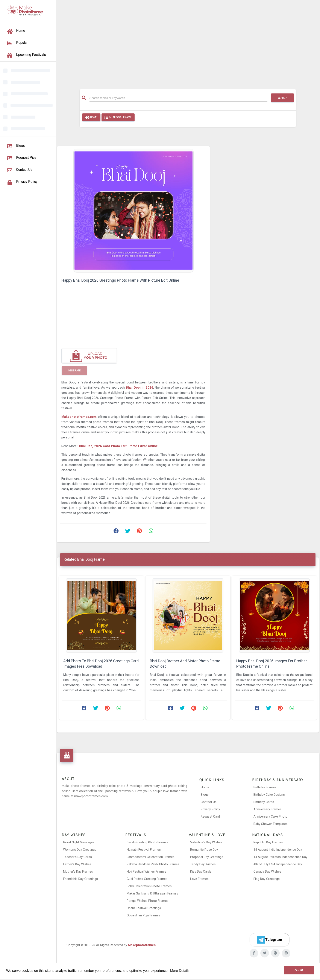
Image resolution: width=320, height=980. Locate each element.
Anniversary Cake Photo (270, 817)
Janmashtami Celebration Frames (151, 857)
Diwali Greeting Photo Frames (147, 842)
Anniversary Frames (268, 809)
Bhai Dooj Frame (118, 118)
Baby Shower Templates (271, 824)
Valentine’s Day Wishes (206, 842)
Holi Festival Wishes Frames (146, 872)
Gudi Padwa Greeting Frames (147, 879)
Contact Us (209, 802)
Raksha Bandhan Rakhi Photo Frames (153, 864)
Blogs (205, 795)
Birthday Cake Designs (269, 795)
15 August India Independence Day (278, 850)
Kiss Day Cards (201, 872)
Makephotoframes (142, 945)
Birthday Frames (265, 787)
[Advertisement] (188, 42)
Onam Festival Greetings (144, 908)
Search (282, 98)
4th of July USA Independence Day (278, 864)
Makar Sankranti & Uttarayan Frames (152, 893)
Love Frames (199, 879)
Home (91, 118)
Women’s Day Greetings (80, 850)
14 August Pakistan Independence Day (280, 857)
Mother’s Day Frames (78, 872)
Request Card (210, 817)
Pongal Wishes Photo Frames (148, 901)
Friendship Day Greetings (80, 879)
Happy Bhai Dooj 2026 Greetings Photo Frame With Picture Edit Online (120, 280)
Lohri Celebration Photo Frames (149, 886)
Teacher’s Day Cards (77, 857)
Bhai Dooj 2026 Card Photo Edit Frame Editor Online (118, 446)
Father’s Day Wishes (77, 864)
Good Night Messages (79, 842)
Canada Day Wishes (267, 872)
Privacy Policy (210, 809)
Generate (74, 371)
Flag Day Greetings (267, 879)
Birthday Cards (264, 802)
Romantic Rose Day (204, 850)
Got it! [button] (299, 970)
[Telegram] (269, 940)
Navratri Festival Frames (144, 850)
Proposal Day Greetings (207, 857)
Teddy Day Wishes (203, 864)
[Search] (179, 98)
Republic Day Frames (268, 842)
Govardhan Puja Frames (143, 915)
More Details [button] (180, 971)
